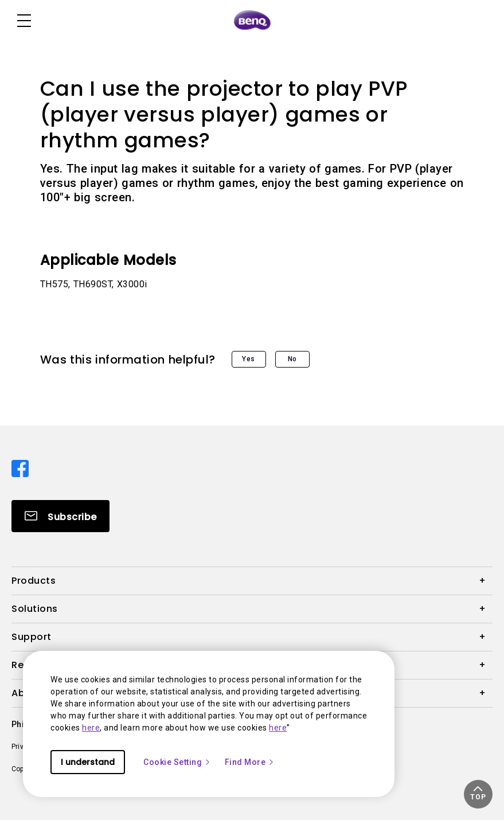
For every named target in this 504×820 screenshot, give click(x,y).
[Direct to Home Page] (252, 21)
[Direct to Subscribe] (60, 516)
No (292, 359)
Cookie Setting (177, 762)
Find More (250, 762)
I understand (88, 762)
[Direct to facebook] (20, 467)
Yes (249, 359)
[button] (478, 794)
